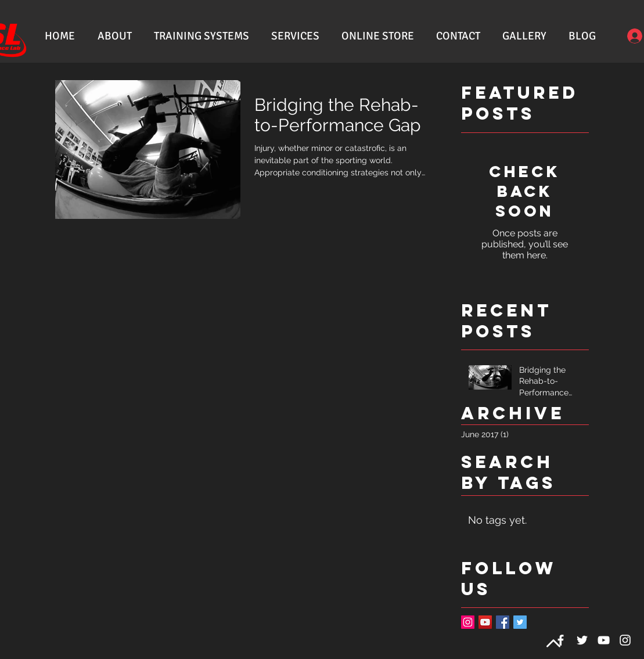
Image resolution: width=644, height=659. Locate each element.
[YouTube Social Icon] (485, 622)
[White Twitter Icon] (582, 640)
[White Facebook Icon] (561, 640)
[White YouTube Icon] (604, 640)
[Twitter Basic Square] (520, 622)
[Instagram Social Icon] (468, 622)
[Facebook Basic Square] (503, 622)
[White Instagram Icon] (625, 640)
